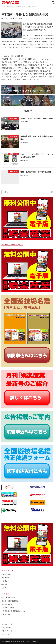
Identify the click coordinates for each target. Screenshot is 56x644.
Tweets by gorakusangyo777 (12, 245)
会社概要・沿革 (7, 624)
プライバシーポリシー (9, 631)
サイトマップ (6, 634)
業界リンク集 (6, 614)
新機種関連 (5, 578)
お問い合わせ (6, 627)
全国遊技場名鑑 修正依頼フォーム (13, 611)
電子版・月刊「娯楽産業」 (11, 601)
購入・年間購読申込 (8, 598)
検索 (51, 192)
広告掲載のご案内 (8, 608)
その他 (4, 588)
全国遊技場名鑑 (7, 604)
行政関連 (5, 584)
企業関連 (5, 581)
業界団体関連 (18, 18)
